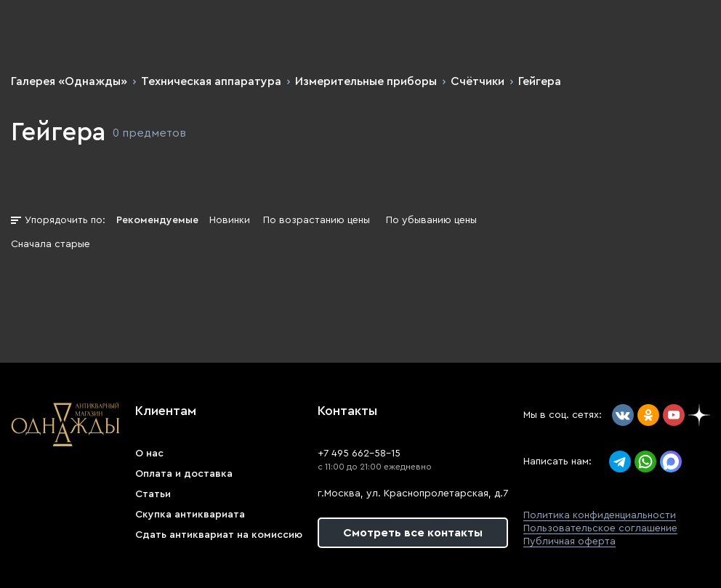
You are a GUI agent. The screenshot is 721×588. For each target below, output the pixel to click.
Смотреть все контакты (413, 533)
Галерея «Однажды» (69, 81)
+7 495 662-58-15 (359, 454)
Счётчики (478, 81)
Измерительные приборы (366, 81)
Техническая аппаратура (211, 81)
